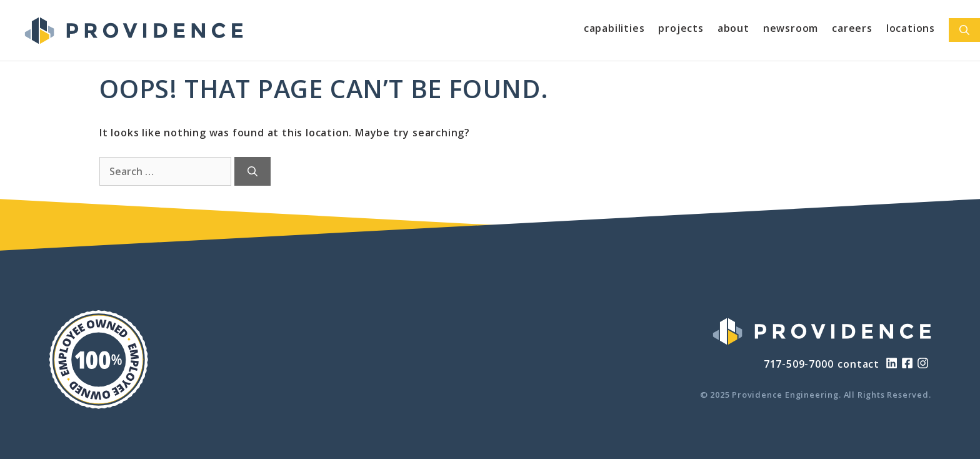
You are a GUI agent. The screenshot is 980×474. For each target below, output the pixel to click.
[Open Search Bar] (964, 30)
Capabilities (614, 28)
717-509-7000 (799, 364)
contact (858, 364)
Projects (681, 28)
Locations (911, 28)
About (733, 28)
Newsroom (791, 28)
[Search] (252, 171)
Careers (852, 28)
